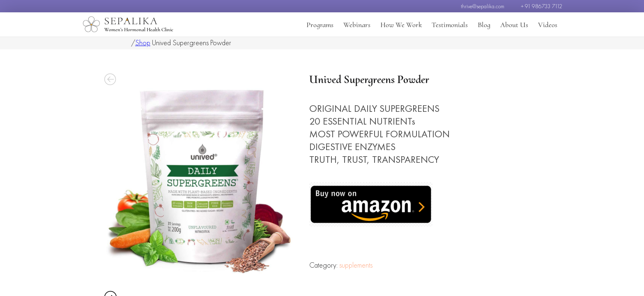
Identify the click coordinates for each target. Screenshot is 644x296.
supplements (356, 288)
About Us (514, 25)
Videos (548, 25)
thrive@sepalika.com (483, 6)
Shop (143, 43)
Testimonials (450, 25)
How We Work (401, 25)
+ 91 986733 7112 (542, 6)
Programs (320, 25)
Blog (484, 25)
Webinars (357, 25)
